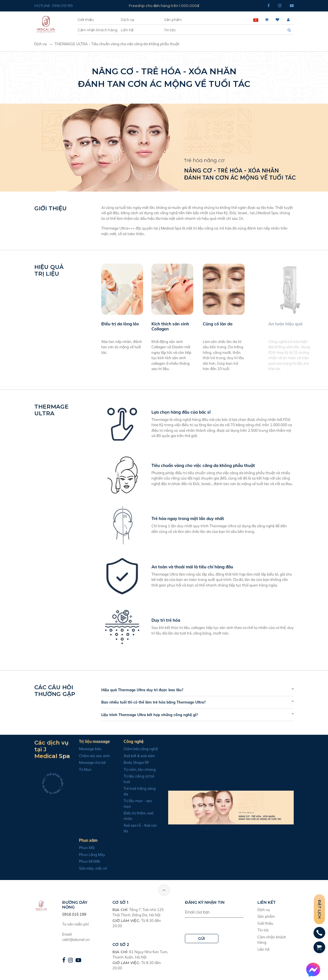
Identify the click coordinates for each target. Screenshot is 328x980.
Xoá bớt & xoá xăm (136, 756)
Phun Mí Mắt (86, 861)
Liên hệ (127, 30)
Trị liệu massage (91, 741)
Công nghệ (130, 741)
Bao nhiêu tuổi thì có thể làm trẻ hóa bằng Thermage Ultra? (157, 702)
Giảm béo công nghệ (137, 749)
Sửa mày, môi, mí (89, 868)
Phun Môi (83, 848)
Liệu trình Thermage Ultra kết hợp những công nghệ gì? (153, 715)
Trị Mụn (82, 769)
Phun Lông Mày (88, 855)
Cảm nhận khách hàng (97, 30)
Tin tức (170, 30)
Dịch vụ (127, 20)
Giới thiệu (86, 20)
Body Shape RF (133, 762)
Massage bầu (87, 749)
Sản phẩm (173, 20)
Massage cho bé (89, 762)
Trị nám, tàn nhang (136, 769)
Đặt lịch (320, 909)
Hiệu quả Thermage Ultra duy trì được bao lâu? (146, 690)
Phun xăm (85, 840)
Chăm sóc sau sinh (91, 756)
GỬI (202, 938)
